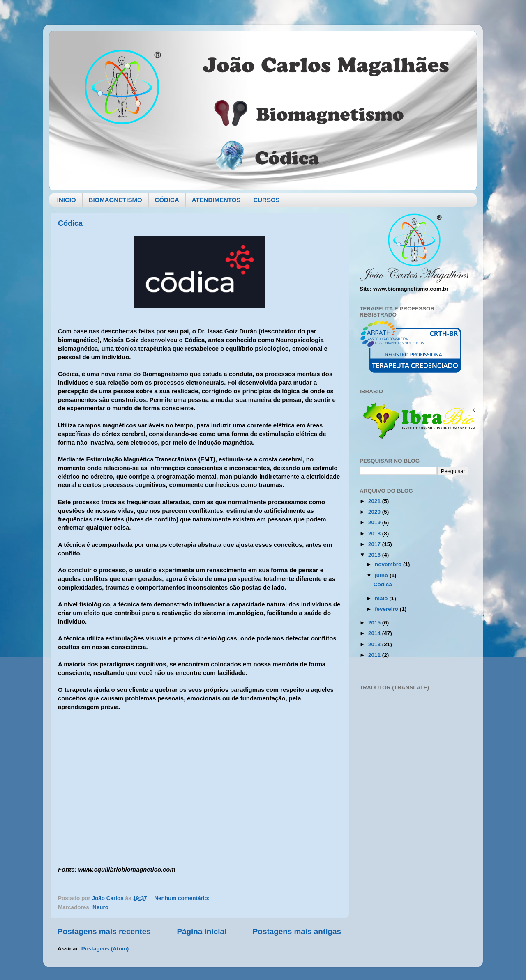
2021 (375, 501)
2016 (375, 555)
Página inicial (202, 931)
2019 (375, 522)
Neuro (100, 907)
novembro (389, 564)
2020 (375, 512)
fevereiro (387, 609)
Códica (70, 223)
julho (382, 575)
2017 (375, 544)
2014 (375, 633)
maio (382, 598)
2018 (375, 534)
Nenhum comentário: (183, 898)
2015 (375, 623)
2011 (375, 655)
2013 (375, 644)
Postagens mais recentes (104, 931)
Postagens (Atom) (105, 949)
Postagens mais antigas (297, 931)
